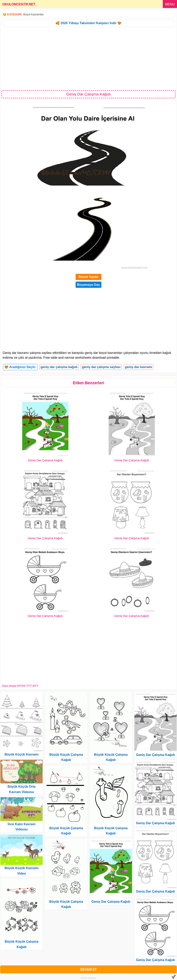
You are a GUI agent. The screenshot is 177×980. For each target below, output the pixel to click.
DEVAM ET (88, 970)
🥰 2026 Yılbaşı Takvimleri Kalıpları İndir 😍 (88, 23)
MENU (170, 4)
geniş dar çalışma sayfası (101, 367)
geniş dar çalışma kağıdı (59, 367)
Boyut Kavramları (33, 14)
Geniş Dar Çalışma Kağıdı (45, 460)
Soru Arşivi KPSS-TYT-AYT (20, 686)
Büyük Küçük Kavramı (22, 754)
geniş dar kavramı (139, 367)
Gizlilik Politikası (88, 978)
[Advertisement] (88, 58)
